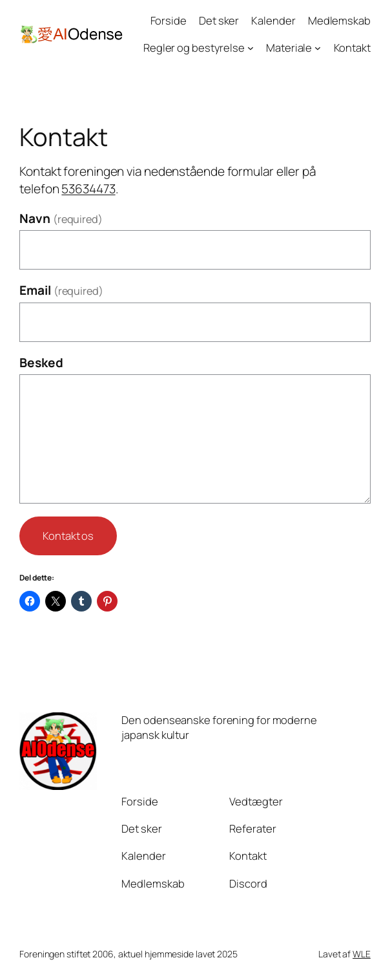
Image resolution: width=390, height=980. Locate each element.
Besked (41, 363)
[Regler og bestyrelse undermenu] (251, 48)
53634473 (88, 189)
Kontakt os (68, 536)
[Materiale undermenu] (318, 48)
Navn (61, 218)
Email (61, 290)
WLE (362, 954)
